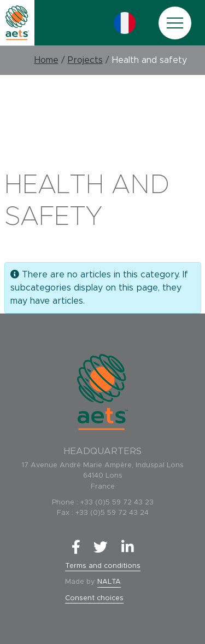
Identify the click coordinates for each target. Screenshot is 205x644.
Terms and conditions (103, 566)
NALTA (109, 582)
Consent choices (94, 598)
